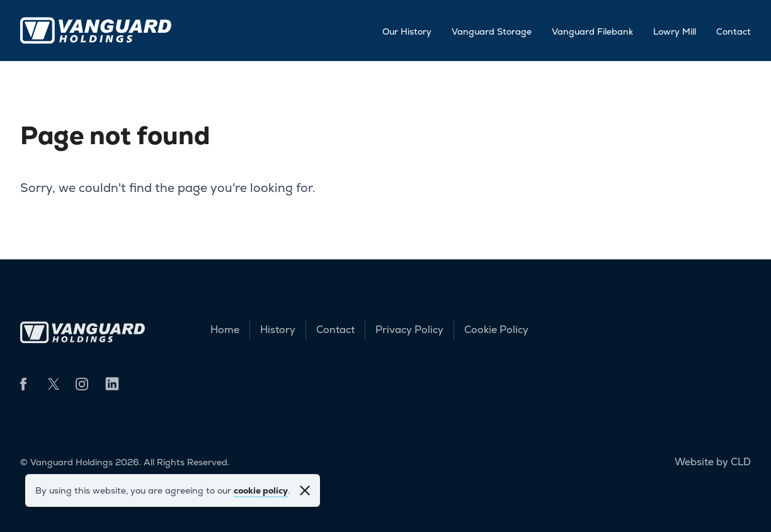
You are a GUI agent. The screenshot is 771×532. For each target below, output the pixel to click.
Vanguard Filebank (592, 31)
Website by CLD (713, 462)
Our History (407, 31)
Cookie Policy (496, 330)
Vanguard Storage (492, 31)
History (278, 330)
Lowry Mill (675, 31)
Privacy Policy (409, 330)
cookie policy (261, 490)
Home (225, 330)
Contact (734, 31)
